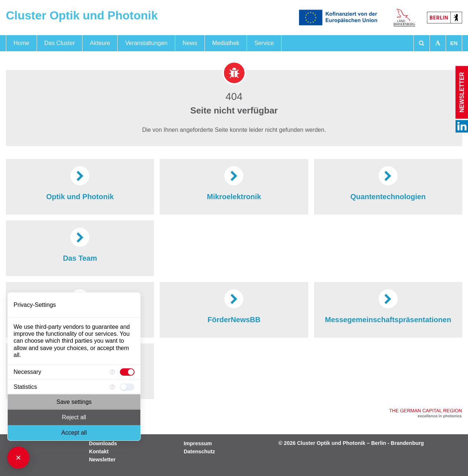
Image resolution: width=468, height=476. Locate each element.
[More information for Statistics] (113, 387)
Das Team (80, 244)
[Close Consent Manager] (18, 458)
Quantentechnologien (388, 183)
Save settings (74, 402)
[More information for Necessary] (113, 372)
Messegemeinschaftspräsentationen (388, 306)
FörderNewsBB (234, 306)
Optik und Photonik (80, 183)
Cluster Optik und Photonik (82, 15)
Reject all (74, 417)
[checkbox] (127, 372)
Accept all (74, 433)
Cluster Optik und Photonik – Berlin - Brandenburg (360, 443)
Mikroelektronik (234, 183)
